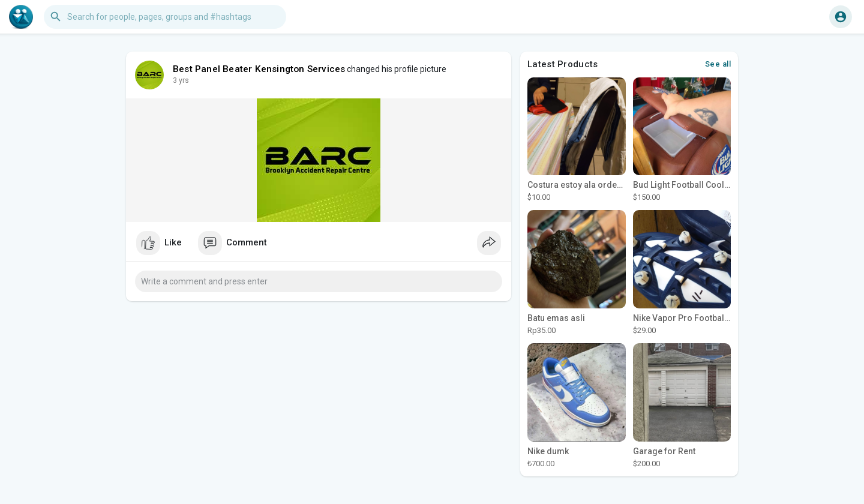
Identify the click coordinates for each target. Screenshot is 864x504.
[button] (165, 17)
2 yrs (181, 80)
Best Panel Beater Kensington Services (259, 69)
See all (718, 64)
